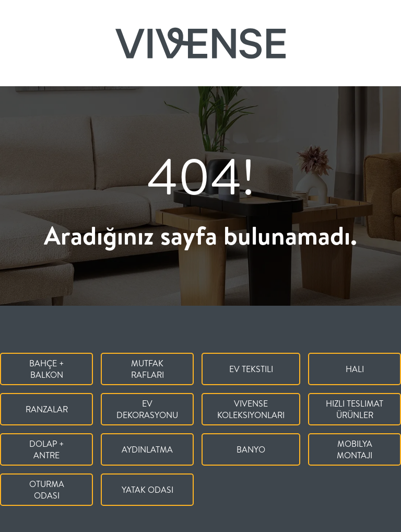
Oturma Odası (47, 490)
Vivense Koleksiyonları (251, 409)
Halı (355, 369)
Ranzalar (47, 409)
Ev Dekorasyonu (147, 409)
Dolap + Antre (47, 449)
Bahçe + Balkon (47, 369)
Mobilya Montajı (355, 449)
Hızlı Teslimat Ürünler (355, 409)
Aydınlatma (147, 449)
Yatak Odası (148, 490)
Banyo (251, 449)
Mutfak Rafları (148, 369)
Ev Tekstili (251, 369)
